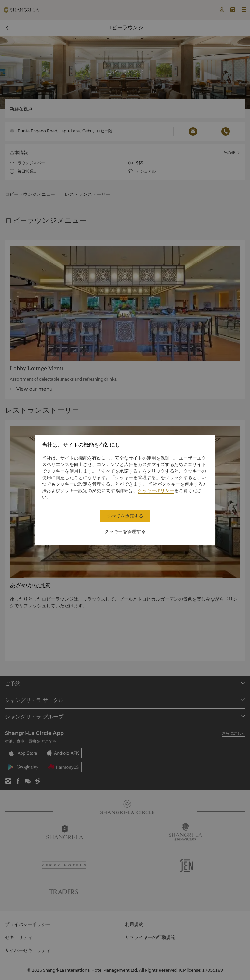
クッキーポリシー (156, 490)
